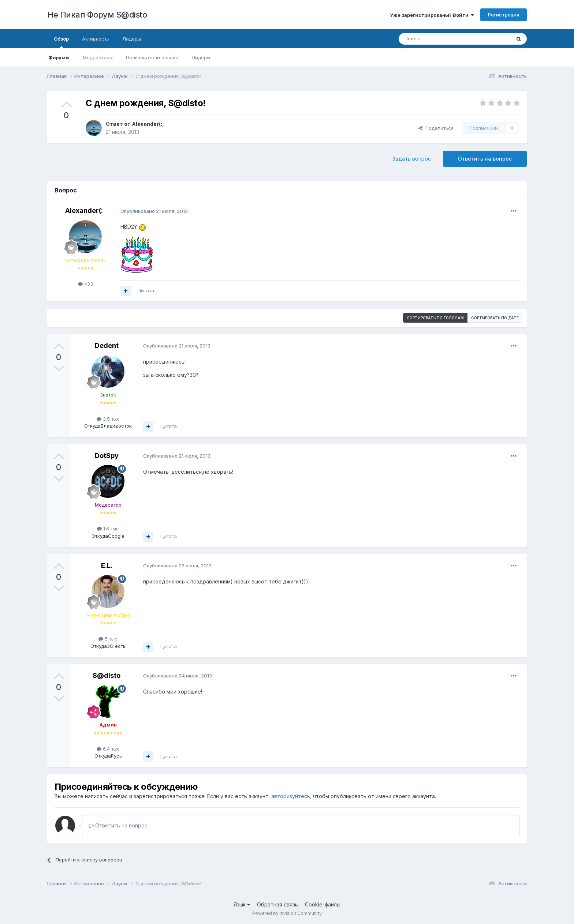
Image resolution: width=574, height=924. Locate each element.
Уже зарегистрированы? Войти (432, 15)
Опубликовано (154, 211)
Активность (96, 39)
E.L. (107, 565)
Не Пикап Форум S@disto (97, 15)
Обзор (61, 42)
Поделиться (436, 128)
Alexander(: (147, 124)
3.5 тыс (108, 419)
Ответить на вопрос (485, 159)
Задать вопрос (412, 159)
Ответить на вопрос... (120, 825)
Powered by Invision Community (287, 913)
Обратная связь (277, 904)
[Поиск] (438, 39)
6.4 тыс (108, 749)
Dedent (107, 345)
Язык (242, 904)
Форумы (59, 57)
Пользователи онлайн (152, 57)
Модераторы (98, 57)
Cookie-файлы (323, 904)
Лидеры (201, 57)
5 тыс (108, 639)
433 (85, 284)
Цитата (146, 290)
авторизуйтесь (291, 796)
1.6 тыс (108, 529)
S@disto (107, 675)
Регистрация (504, 15)
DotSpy (107, 456)
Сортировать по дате (495, 318)
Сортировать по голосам (435, 318)
